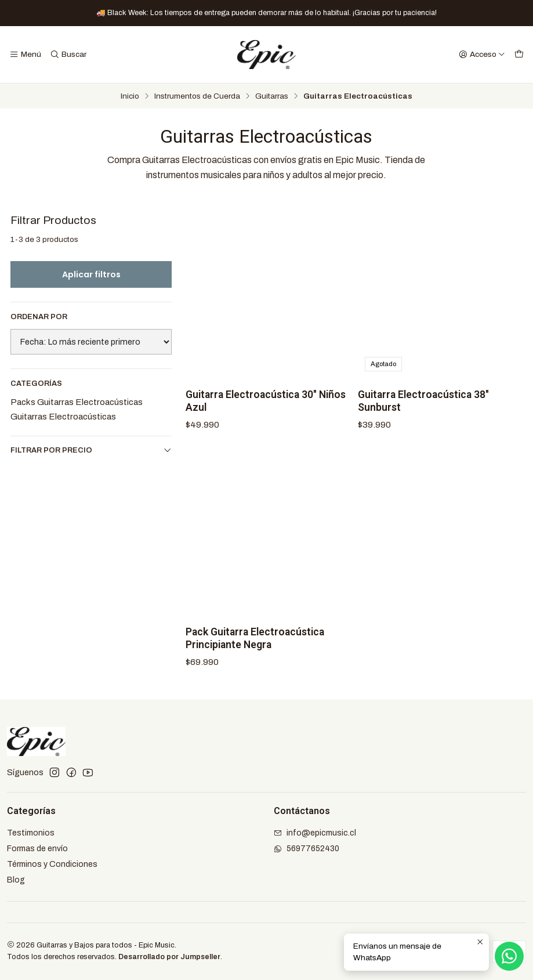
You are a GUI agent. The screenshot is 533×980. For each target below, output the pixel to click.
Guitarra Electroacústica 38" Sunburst (423, 401)
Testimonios (31, 833)
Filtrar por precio (91, 450)
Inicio (130, 96)
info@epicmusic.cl (315, 833)
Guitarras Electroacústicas (63, 417)
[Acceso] (482, 55)
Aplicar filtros (91, 274)
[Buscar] (68, 55)
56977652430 (307, 849)
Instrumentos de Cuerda (197, 96)
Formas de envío (37, 849)
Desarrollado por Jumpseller (169, 957)
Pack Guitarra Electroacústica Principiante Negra (255, 647)
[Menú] (25, 55)
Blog (16, 880)
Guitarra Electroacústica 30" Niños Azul (266, 401)
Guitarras (272, 96)
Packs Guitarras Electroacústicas (77, 402)
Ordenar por (39, 317)
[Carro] (519, 55)
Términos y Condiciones (52, 864)
